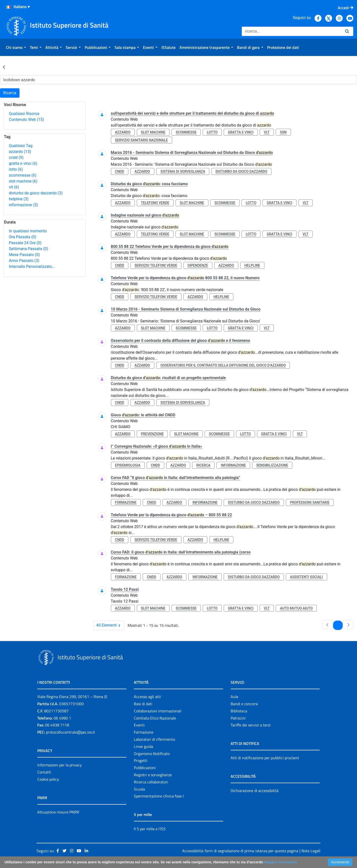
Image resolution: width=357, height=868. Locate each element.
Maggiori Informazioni (280, 862)
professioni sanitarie (310, 502)
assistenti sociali (307, 577)
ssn (283, 132)
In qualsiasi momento (28, 231)
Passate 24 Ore (25, 243)
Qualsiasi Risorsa (24, 114)
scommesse (23, 175)
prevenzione (152, 434)
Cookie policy (48, 779)
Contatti (44, 772)
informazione (23, 205)
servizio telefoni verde (156, 265)
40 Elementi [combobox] (110, 625)
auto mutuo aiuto (296, 608)
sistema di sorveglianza (183, 171)
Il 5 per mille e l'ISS (150, 829)
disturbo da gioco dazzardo (36, 193)
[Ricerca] (291, 31)
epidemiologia (128, 465)
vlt (14, 187)
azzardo (20, 152)
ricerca (203, 465)
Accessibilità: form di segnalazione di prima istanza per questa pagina (240, 851)
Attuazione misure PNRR (58, 812)
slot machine (23, 181)
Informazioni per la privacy (59, 765)
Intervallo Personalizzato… (32, 267)
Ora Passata (23, 237)
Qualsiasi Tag (21, 146)
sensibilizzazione (272, 465)
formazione (126, 502)
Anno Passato (24, 261)
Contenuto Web (26, 120)
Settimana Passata (28, 249)
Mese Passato (24, 255)
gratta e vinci (23, 163)
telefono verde (155, 203)
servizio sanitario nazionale (141, 140)
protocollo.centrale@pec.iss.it (70, 732)
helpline (19, 199)
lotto (16, 169)
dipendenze (198, 265)
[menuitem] (16, 47)
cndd (16, 157)
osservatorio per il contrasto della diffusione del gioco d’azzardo (223, 365)
